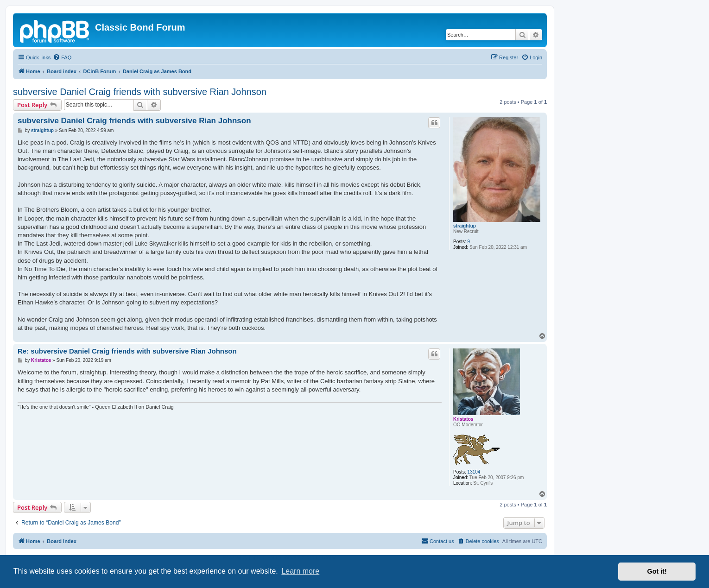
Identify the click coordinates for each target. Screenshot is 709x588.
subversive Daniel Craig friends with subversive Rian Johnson (140, 92)
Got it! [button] (657, 571)
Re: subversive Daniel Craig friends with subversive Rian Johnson (127, 351)
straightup (465, 226)
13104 (474, 472)
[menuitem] (62, 57)
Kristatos (463, 419)
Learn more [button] (300, 571)
